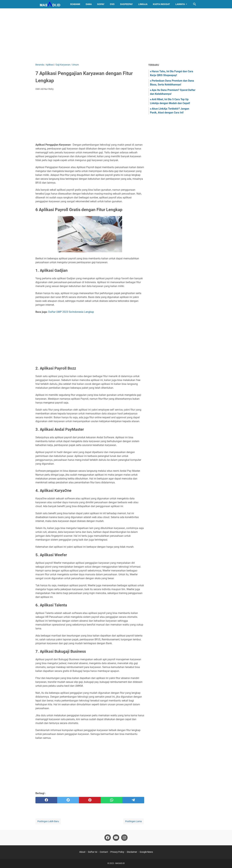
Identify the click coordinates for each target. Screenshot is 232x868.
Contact (104, 852)
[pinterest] (90, 800)
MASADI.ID (120, 863)
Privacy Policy (117, 852)
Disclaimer (132, 852)
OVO (112, 4)
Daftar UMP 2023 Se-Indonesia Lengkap (71, 312)
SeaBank (75, 4)
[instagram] (124, 838)
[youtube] (116, 838)
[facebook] (46, 800)
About (82, 852)
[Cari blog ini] (195, 4)
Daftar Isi (93, 852)
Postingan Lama (133, 821)
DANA (89, 4)
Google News (146, 852)
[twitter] (68, 800)
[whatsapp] (112, 800)
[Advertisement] (116, 36)
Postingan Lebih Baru (48, 821)
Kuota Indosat (161, 4)
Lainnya (180, 4)
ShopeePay (126, 4)
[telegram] (133, 800)
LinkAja (143, 4)
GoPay (101, 4)
